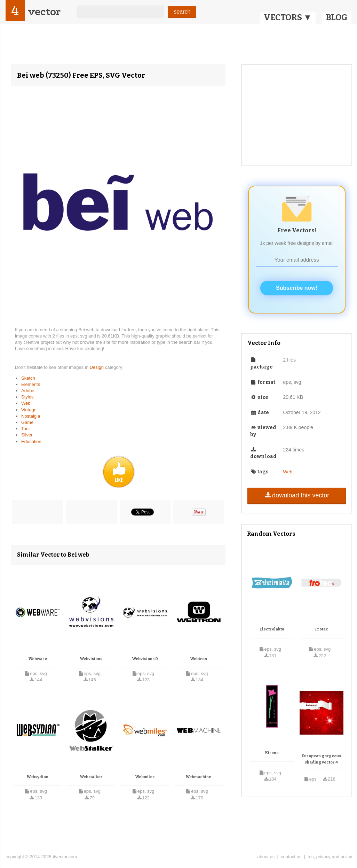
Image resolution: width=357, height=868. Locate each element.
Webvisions (91, 659)
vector (44, 12)
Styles (27, 397)
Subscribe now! (297, 288)
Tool (25, 429)
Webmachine (199, 777)
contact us (291, 857)
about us (266, 857)
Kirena (272, 753)
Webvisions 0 (145, 659)
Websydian (38, 777)
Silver (27, 435)
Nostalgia (31, 416)
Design (97, 367)
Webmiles (145, 777)
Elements (31, 384)
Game (27, 422)
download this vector (297, 495)
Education (31, 441)
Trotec (321, 629)
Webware (38, 659)
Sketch (28, 378)
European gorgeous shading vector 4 (321, 759)
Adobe (28, 391)
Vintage (29, 410)
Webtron (199, 659)
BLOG (337, 17)
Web (26, 403)
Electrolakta (272, 629)
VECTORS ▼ (288, 17)
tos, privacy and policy (330, 857)
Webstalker (91, 777)
